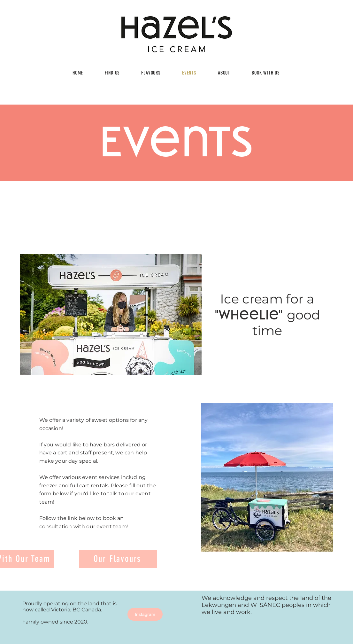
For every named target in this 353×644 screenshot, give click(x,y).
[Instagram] (145, 614)
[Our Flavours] (118, 559)
